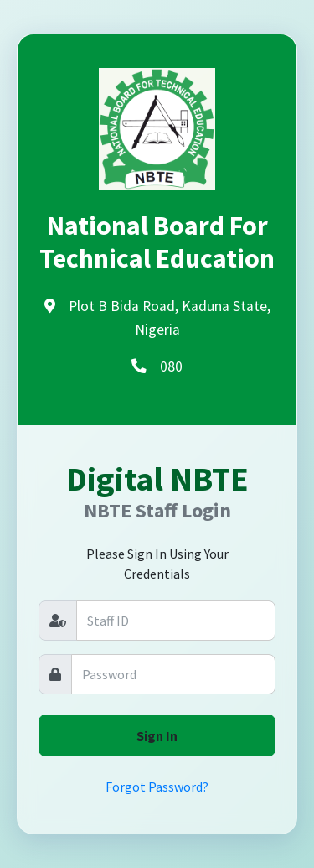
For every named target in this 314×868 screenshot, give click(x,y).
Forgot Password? (157, 787)
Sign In (157, 735)
